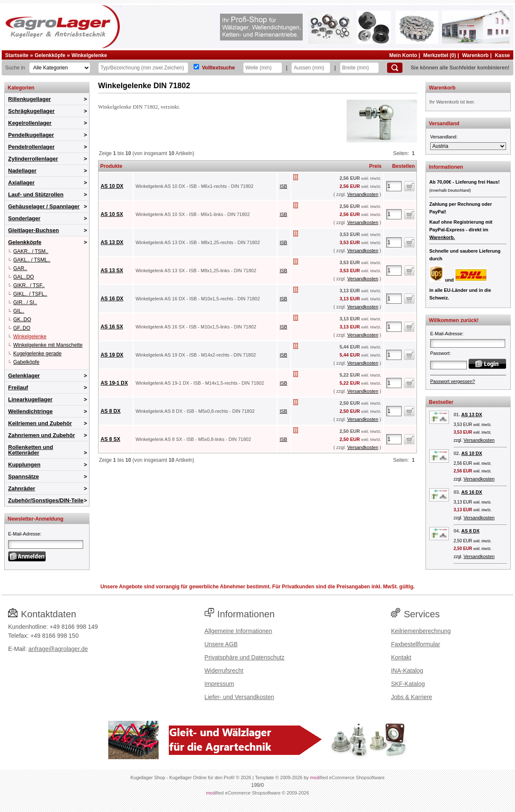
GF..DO (22, 328)
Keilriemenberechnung (421, 631)
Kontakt (401, 657)
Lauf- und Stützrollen (36, 194)
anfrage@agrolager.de (58, 649)
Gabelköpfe (26, 362)
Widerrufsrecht (224, 671)
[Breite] (359, 68)
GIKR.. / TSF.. (29, 285)
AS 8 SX (110, 439)
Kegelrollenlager (30, 123)
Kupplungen (24, 465)
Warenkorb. (442, 237)
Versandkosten (363, 194)
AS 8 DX (111, 411)
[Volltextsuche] (196, 67)
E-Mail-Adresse (24, 534)
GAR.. (20, 268)
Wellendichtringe (30, 411)
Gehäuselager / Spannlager (44, 206)
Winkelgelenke (89, 55)
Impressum (219, 684)
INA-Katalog (407, 671)
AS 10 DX (112, 186)
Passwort (440, 353)
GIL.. (19, 311)
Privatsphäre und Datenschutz (245, 657)
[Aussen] (311, 68)
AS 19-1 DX (114, 383)
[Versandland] (468, 146)
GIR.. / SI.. (25, 302)
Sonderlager (24, 218)
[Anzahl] (394, 186)
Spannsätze (23, 477)
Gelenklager (24, 376)
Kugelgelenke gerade (37, 354)
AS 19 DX (112, 355)
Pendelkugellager (31, 135)
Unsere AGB (221, 644)
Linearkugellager (30, 399)
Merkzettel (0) (440, 55)
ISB (284, 186)
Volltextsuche (218, 68)
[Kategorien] (60, 68)
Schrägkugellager (31, 111)
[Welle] (263, 68)
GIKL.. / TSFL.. (30, 294)
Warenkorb (475, 55)
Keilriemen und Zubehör (40, 423)
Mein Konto (403, 55)
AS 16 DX (112, 299)
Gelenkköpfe (50, 55)
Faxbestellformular (415, 644)
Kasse (502, 55)
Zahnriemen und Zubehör (42, 435)
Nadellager (22, 171)
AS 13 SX (112, 271)
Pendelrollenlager (31, 147)
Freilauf (18, 387)
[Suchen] (395, 68)
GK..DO (22, 320)
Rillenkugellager (29, 99)
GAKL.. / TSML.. (32, 260)
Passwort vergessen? (453, 381)
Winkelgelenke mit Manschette (48, 345)
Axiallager (21, 183)
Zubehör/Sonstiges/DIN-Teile (46, 500)
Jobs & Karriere (411, 697)
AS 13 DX (112, 242)
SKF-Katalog (408, 684)
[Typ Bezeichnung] (143, 68)
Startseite (17, 55)
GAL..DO (24, 277)
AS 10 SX (112, 214)
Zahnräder (22, 488)
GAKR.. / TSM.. (31, 251)
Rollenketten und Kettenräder (30, 450)
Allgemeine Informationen (239, 631)
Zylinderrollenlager (33, 159)
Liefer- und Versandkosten (239, 697)
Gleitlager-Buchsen (33, 230)
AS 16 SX (112, 327)
